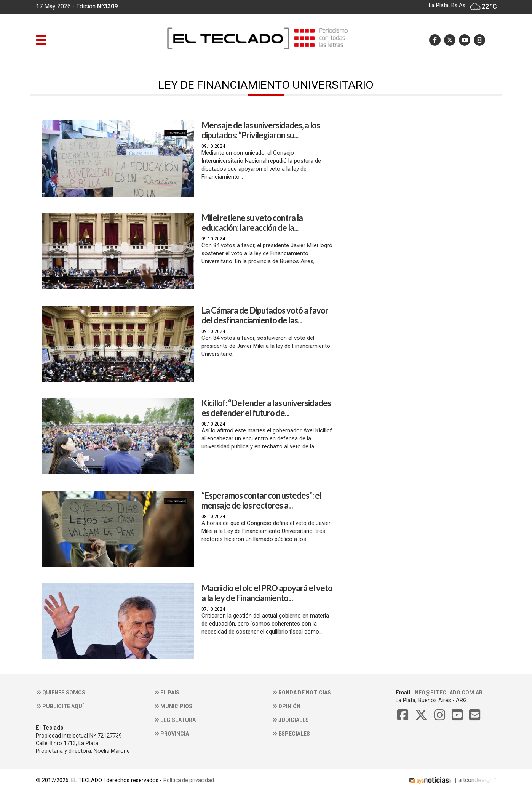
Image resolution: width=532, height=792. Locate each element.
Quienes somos (61, 693)
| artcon (441, 780)
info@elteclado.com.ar (448, 693)
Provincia (171, 734)
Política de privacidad (189, 780)
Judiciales (290, 720)
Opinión (286, 706)
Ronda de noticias (301, 693)
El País (167, 693)
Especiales (291, 734)
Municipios (173, 706)
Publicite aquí (60, 706)
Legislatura (175, 720)
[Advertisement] (414, 185)
